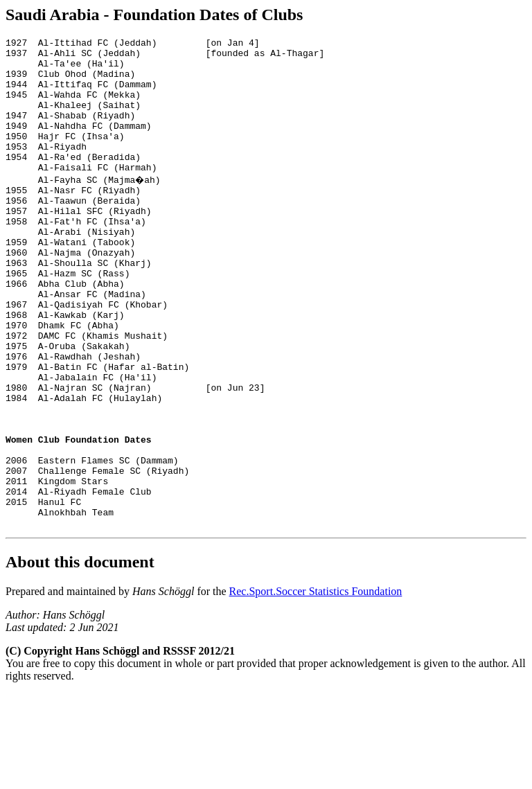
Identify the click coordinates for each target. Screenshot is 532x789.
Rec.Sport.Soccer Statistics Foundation (316, 687)
